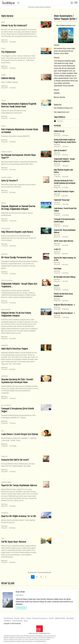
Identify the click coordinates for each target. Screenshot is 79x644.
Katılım (23, 618)
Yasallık (51, 618)
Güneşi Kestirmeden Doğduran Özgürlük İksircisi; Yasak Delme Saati (19, 105)
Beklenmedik (5, 345)
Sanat (3, 538)
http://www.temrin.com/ (62, 112)
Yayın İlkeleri (70, 618)
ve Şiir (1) (57, 249)
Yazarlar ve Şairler (6, 152)
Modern (3, 75)
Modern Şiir (4, 376)
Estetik (3, 49)
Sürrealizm (4, 456)
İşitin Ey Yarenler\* (10, 181)
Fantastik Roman (6, 310)
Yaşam (3, 22)
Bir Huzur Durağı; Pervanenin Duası (17, 257)
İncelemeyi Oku (21, 608)
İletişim (29, 618)
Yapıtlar (3, 101)
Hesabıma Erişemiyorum (40, 618)
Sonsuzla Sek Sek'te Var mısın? (15, 460)
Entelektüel (4, 254)
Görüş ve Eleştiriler (7, 280)
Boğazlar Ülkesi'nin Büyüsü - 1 (64, 313)
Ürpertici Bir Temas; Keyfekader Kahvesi (19, 485)
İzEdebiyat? (7, 621)
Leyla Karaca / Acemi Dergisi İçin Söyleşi (20, 434)
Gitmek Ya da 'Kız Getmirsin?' (14, 25)
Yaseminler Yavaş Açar (62, 200)
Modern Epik (5, 513)
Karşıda (57, 285)
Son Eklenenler (8, 618)
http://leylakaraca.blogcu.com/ (66, 25)
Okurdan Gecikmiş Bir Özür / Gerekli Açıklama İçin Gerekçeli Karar (17, 381)
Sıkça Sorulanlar (17, 621)
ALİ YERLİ (60, 121)
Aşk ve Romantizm (6, 405)
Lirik (2, 431)
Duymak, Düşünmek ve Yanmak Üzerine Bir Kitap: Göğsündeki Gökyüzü (18, 208)
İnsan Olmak (20, 592)
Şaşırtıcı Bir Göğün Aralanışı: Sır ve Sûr (19, 516)
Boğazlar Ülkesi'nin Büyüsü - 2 (64, 305)
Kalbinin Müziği (8, 78)
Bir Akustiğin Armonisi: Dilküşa (65, 277)
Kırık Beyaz (58, 269)
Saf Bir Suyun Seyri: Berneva (14, 542)
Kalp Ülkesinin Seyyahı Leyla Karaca (17, 232)
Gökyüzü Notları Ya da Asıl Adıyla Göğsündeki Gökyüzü (16, 314)
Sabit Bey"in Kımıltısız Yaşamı (15, 349)
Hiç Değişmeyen (9, 52)
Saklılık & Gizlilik (60, 618)
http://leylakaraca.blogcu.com (63, 108)
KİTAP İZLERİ (8, 583)
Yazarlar (17, 618)
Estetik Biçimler (6, 229)
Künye (26, 621)
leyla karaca (4, 40)
